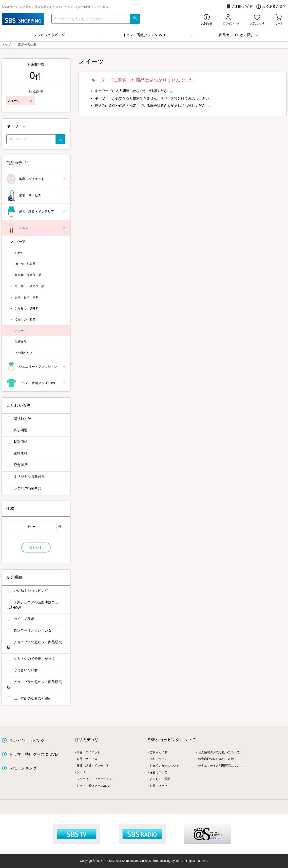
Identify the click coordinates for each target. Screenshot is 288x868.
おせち (19, 253)
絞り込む (36, 548)
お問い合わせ (158, 786)
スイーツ (21, 331)
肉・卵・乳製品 (25, 264)
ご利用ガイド (240, 7)
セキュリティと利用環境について (220, 766)
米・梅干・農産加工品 (30, 286)
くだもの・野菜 (25, 320)
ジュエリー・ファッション (36, 367)
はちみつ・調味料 (27, 308)
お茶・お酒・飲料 (27, 297)
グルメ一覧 (18, 242)
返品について (158, 772)
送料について (158, 759)
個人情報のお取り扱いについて (219, 752)
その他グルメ (24, 353)
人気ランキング (23, 768)
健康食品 (21, 342)
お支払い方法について (164, 766)
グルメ (36, 228)
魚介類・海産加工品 (28, 275)
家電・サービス (36, 195)
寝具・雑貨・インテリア (36, 212)
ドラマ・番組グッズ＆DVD (144, 35)
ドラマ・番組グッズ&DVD (36, 383)
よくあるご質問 (271, 7)
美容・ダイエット (36, 179)
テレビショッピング (49, 35)
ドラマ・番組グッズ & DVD (33, 754)
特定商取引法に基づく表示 (216, 759)
